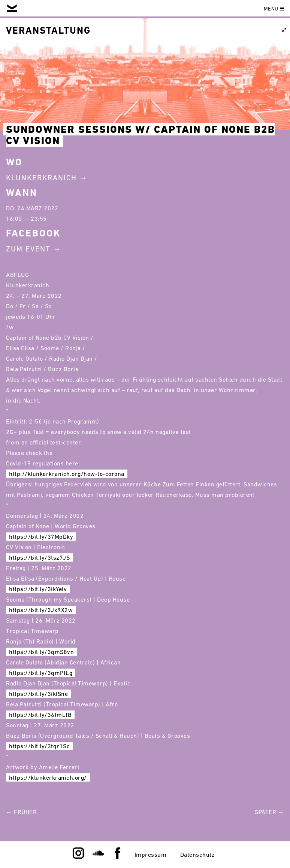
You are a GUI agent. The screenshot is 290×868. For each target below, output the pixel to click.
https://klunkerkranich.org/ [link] (48, 777)
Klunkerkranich (41, 178)
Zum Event (28, 249)
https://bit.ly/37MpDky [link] (41, 537)
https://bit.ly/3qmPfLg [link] (41, 673)
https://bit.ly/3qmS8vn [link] (41, 652)
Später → (269, 812)
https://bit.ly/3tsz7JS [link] (39, 557)
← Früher (21, 812)
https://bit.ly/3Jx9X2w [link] (41, 610)
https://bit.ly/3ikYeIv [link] (38, 589)
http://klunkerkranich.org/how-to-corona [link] (67, 474)
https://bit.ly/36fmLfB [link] (40, 715)
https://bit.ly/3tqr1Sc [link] (39, 746)
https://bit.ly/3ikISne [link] (38, 694)
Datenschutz (198, 855)
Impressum (151, 855)
